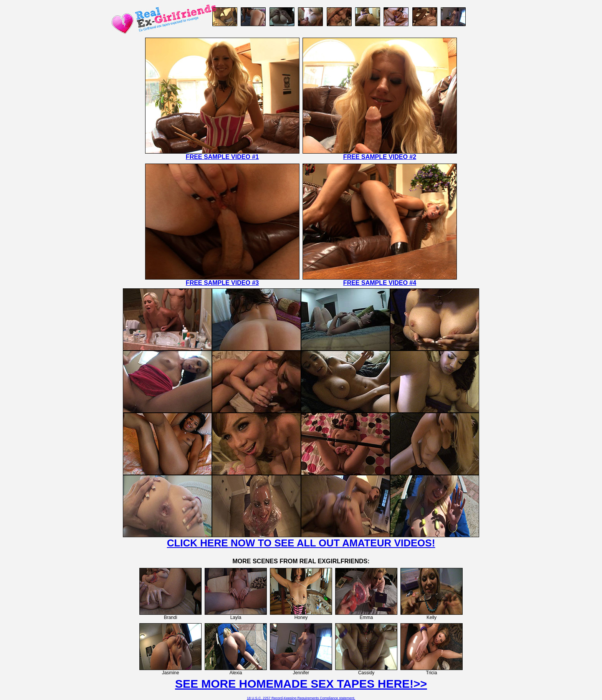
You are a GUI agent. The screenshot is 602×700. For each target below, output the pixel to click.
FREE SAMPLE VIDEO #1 (222, 157)
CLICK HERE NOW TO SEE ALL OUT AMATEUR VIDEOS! (301, 543)
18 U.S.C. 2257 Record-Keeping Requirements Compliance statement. (301, 698)
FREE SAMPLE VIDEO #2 (380, 157)
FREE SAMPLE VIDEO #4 (380, 283)
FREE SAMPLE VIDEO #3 (222, 283)
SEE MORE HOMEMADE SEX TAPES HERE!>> (301, 684)
